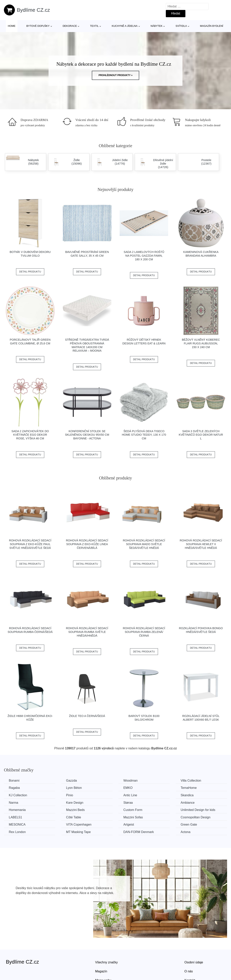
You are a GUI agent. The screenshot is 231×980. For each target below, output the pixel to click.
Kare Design (75, 803)
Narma (14, 803)
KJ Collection (18, 795)
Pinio (70, 795)
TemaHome (189, 788)
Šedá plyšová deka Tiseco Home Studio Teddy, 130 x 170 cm (144, 435)
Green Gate (189, 825)
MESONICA (17, 825)
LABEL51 (15, 817)
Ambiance (188, 803)
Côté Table (74, 817)
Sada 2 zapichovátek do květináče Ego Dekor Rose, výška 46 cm (30, 435)
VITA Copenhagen (79, 825)
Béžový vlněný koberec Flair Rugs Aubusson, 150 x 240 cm (201, 343)
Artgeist (129, 825)
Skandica (187, 795)
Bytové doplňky (38, 26)
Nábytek (157, 26)
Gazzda (72, 781)
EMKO (128, 788)
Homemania (17, 810)
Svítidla (181, 26)
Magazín (101, 971)
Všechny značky (106, 962)
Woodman (130, 781)
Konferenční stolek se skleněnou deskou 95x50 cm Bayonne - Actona (87, 435)
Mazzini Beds (75, 810)
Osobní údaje (194, 962)
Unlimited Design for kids (198, 810)
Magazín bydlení (211, 26)
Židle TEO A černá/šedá (87, 716)
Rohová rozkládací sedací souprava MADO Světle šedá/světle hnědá (144, 544)
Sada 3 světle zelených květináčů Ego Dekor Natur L (201, 435)
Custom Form (133, 810)
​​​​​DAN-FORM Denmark (139, 832)
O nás (189, 971)
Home (12, 26)
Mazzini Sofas (133, 817)
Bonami (14, 781)
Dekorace (70, 26)
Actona (186, 832)
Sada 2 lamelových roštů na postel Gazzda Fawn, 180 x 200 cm (144, 256)
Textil (94, 26)
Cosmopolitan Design (196, 817)
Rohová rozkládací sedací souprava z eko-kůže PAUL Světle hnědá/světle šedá (30, 544)
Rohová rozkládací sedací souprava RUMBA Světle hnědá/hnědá (87, 632)
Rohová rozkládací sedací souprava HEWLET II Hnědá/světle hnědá (201, 544)
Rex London (17, 832)
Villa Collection (191, 781)
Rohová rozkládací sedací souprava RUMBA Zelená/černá (144, 632)
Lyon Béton (74, 788)
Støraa (128, 803)
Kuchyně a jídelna (125, 26)
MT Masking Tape (79, 832)
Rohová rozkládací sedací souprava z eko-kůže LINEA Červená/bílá (87, 544)
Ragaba (14, 788)
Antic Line (130, 795)
